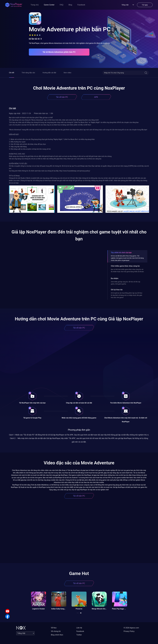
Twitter (79, 635)
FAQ (62, 5)
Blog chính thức (57, 635)
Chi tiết (12, 73)
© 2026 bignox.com (131, 628)
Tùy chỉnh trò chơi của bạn (121, 253)
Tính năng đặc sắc (28, 73)
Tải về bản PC (62, 97)
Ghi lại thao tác (117, 290)
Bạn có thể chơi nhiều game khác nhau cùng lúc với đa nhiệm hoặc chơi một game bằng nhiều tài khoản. (128, 270)
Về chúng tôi (56, 631)
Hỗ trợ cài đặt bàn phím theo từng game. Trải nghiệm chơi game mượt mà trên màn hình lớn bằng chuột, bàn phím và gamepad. (127, 258)
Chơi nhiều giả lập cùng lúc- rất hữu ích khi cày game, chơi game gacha (126, 283)
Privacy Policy (129, 631)
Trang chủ (35, 5)
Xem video (67, 73)
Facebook (81, 5)
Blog (70, 5)
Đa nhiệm (115, 278)
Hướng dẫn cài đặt (49, 73)
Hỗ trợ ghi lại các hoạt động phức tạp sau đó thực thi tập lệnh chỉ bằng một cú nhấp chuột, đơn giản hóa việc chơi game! (127, 295)
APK (96, 97)
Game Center (49, 5)
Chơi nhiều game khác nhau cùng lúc (125, 266)
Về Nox (54, 628)
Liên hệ (79, 628)
